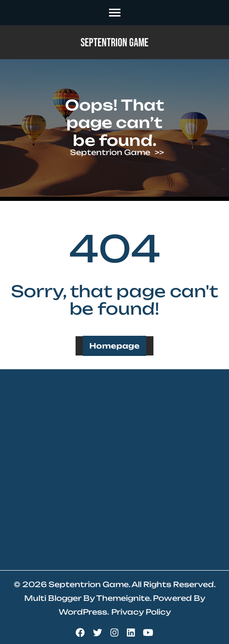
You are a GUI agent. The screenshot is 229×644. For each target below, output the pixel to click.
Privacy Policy (141, 612)
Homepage (114, 346)
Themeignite (123, 598)
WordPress (83, 612)
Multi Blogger (53, 598)
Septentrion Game (114, 43)
